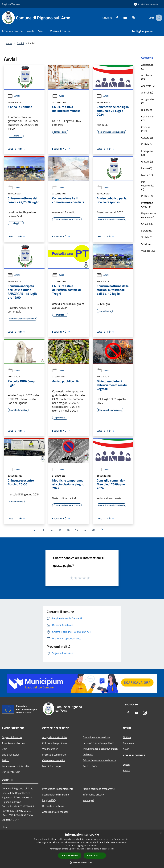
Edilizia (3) (147, 144)
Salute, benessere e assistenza (99, 760)
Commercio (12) (147, 118)
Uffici (5, 749)
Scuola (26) (147, 224)
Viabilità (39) (148, 251)
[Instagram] (130, 18)
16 (77, 530)
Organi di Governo (12, 737)
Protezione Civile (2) (147, 205)
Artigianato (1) (147, 101)
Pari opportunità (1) (148, 185)
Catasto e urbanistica (54, 760)
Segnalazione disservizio (55, 795)
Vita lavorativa (50, 749)
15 (68, 530)
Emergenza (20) (147, 153)
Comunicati (129, 743)
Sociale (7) (147, 237)
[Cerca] (158, 18)
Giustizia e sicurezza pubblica (98, 743)
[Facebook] (114, 18)
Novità (20, 43)
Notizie (127, 737)
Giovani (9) (147, 162)
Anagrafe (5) (148, 86)
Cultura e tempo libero (54, 743)
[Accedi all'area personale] (146, 4)
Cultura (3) (147, 138)
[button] (82, 863)
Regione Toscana (11, 4)
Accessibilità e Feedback (55, 812)
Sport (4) (146, 244)
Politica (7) (147, 196)
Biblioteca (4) (148, 110)
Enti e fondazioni (11, 755)
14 (60, 530)
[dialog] (82, 849)
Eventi (127, 770)
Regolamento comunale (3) (148, 215)
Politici (6, 760)
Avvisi (14, 96)
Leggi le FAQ (49, 800)
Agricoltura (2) (147, 67)
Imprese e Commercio (54, 755)
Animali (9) (147, 93)
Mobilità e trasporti (53, 766)
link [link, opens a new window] (113, 849)
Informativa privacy (93, 795)
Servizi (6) (147, 231)
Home (9, 43)
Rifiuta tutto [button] (95, 855)
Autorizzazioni (90, 766)
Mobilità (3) (147, 175)
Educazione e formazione (96, 737)
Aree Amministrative (13, 743)
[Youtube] (122, 18)
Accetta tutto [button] (70, 855)
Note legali (88, 800)
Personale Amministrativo (16, 766)
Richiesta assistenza (53, 806)
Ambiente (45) (147, 77)
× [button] (160, 833)
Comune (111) (146, 129)
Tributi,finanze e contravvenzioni (100, 749)
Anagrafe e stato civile (54, 737)
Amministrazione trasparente (99, 789)
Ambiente (88, 754)
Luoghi (127, 765)
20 (93, 530)
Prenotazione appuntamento (58, 789)
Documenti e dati (11, 772)
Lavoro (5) (147, 168)
